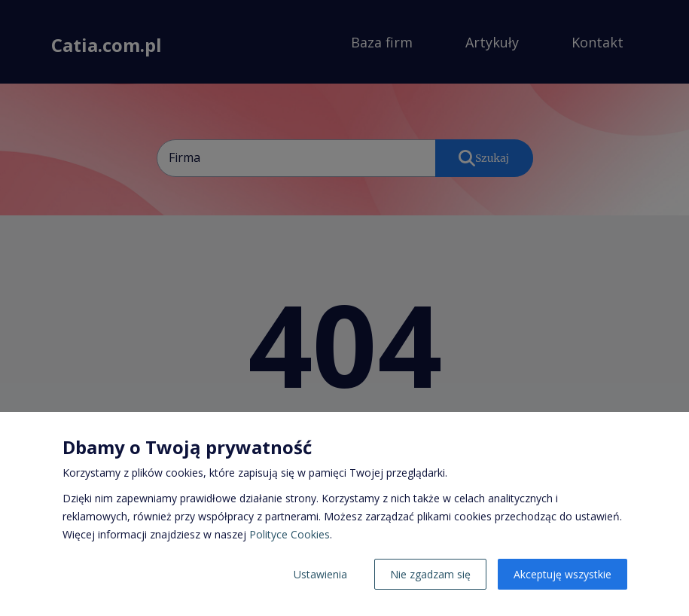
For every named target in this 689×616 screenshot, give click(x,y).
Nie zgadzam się (430, 574)
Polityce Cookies (290, 534)
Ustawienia (320, 574)
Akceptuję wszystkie (562, 574)
